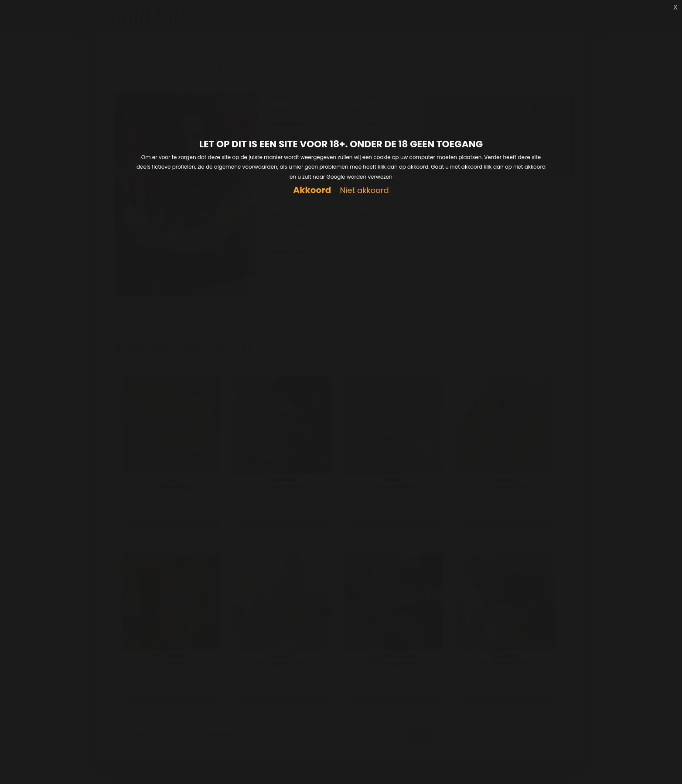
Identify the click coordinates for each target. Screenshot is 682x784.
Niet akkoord (364, 191)
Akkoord (312, 190)
